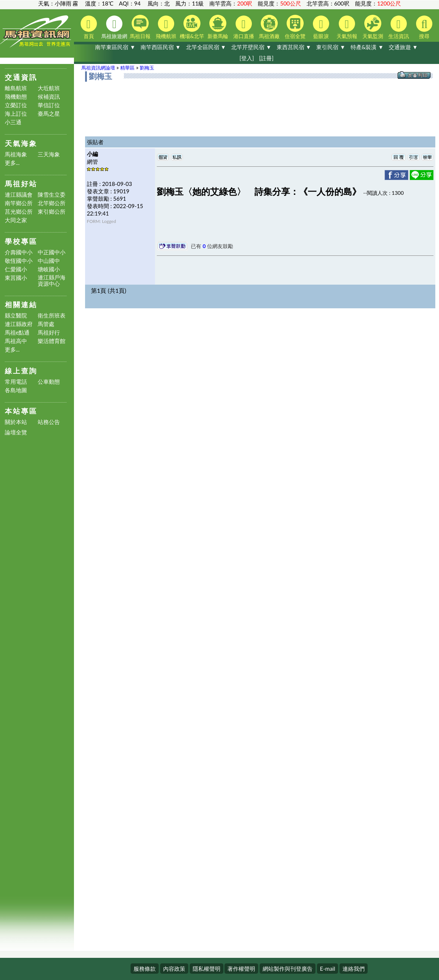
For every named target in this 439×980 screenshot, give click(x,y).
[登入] (246, 58)
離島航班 (16, 88)
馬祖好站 (21, 184)
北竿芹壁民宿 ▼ (251, 47)
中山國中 (49, 261)
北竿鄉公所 (52, 203)
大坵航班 (49, 88)
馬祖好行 (49, 333)
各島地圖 (16, 390)
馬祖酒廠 (269, 27)
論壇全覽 (16, 432)
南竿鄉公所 (19, 203)
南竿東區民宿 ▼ (115, 47)
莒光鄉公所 (19, 212)
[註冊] (266, 58)
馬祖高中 (16, 341)
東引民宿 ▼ (331, 47)
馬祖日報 (140, 27)
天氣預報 (347, 27)
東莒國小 (16, 278)
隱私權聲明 (207, 969)
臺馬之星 (49, 114)
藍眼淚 (321, 27)
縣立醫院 (16, 316)
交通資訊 (21, 77)
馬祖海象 (16, 154)
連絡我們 (354, 969)
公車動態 (49, 382)
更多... (12, 163)
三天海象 (49, 154)
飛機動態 (16, 97)
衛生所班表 (52, 316)
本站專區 (21, 411)
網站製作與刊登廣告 (288, 969)
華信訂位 (49, 105)
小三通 (13, 122)
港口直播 (244, 27)
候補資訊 (49, 97)
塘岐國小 (49, 269)
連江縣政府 (19, 324)
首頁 (89, 27)
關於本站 (16, 422)
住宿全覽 (295, 27)
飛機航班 (166, 27)
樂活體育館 (52, 341)
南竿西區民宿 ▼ (161, 47)
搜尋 (424, 27)
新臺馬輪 (218, 27)
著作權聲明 (241, 969)
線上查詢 (21, 371)
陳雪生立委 (52, 195)
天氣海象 (21, 143)
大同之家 (16, 220)
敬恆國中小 (19, 261)
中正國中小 (52, 252)
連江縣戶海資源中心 (52, 281)
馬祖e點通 (17, 333)
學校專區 (21, 241)
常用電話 (16, 382)
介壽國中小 (19, 252)
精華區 (127, 68)
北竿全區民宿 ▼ (206, 47)
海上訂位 (16, 114)
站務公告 (49, 422)
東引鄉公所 (52, 212)
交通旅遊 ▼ (403, 47)
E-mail (327, 969)
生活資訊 (399, 27)
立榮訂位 (16, 105)
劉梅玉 (147, 68)
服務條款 (145, 969)
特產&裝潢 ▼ (367, 47)
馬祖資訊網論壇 (98, 68)
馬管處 (46, 324)
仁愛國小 (16, 269)
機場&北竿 (192, 27)
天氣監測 (373, 27)
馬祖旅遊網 (114, 27)
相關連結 (21, 304)
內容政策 (174, 969)
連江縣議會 (19, 195)
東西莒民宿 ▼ (294, 47)
